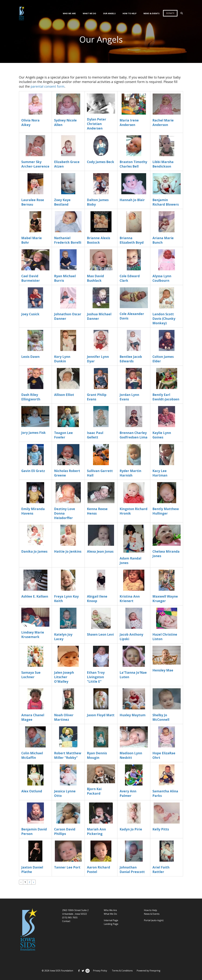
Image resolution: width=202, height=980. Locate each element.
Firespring (155, 971)
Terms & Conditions (122, 971)
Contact (66, 921)
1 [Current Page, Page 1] (25, 882)
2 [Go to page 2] (29, 882)
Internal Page (111, 920)
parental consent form (47, 86)
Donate (170, 13)
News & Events (151, 13)
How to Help (150, 910)
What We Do (89, 13)
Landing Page (111, 924)
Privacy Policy (100, 971)
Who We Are (69, 13)
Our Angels (109, 13)
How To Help (130, 13)
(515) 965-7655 (70, 918)
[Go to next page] (34, 882)
